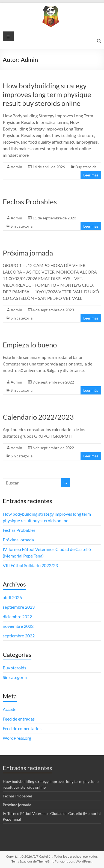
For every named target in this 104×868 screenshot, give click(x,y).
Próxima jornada (28, 253)
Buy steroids (86, 167)
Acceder (10, 709)
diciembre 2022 (17, 616)
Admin (16, 167)
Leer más (91, 175)
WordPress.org (17, 738)
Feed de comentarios (22, 728)
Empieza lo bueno (30, 345)
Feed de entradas (19, 719)
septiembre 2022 (19, 636)
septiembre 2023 (19, 607)
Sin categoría (22, 226)
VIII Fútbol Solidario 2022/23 (30, 565)
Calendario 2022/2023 (38, 417)
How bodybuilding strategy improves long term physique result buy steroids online (47, 94)
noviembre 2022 (18, 626)
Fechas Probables (30, 202)
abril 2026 (12, 597)
